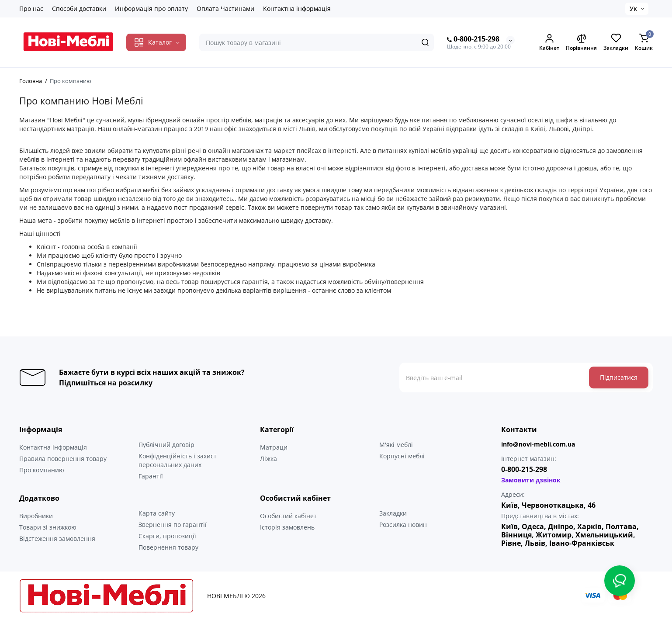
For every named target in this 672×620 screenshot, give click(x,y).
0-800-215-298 (473, 39)
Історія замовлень (287, 527)
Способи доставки (79, 9)
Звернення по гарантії (173, 525)
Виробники (36, 516)
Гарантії (151, 476)
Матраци (274, 447)
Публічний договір (166, 445)
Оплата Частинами (225, 9)
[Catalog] (156, 42)
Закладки (393, 513)
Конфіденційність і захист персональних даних (178, 460)
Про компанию (42, 470)
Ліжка (268, 459)
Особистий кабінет (288, 516)
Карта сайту (157, 513)
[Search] (425, 42)
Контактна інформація (297, 9)
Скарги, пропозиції (167, 536)
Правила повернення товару (63, 459)
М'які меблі (396, 445)
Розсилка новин (403, 525)
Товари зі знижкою (48, 527)
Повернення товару (168, 547)
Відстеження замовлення (57, 539)
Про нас (31, 9)
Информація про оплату (151, 9)
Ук (633, 9)
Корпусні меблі (402, 456)
